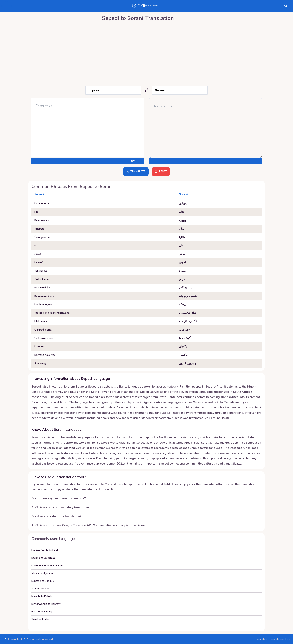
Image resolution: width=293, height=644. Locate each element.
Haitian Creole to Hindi (45, 550)
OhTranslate (144, 6)
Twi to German (40, 589)
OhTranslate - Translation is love (270, 639)
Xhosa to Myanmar (43, 573)
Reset (161, 172)
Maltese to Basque (43, 581)
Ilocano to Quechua (43, 558)
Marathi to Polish (41, 596)
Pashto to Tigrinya (42, 612)
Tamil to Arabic (40, 619)
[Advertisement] (146, 53)
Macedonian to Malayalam (47, 566)
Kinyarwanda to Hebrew (46, 604)
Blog (284, 6)
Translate (136, 172)
